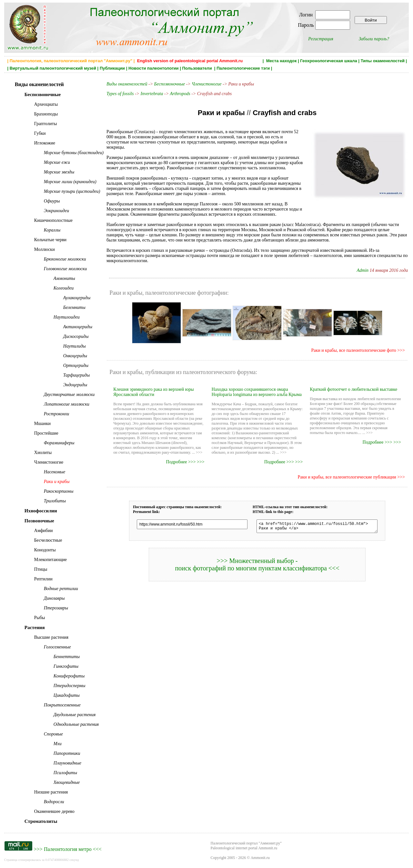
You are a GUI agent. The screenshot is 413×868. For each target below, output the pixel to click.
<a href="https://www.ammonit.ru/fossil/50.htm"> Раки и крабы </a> (317, 527)
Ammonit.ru (260, 858)
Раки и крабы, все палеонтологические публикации (347, 477)
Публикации (112, 68)
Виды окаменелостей (127, 84)
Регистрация (321, 39)
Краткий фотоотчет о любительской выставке (353, 389)
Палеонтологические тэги (243, 68)
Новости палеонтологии (154, 68)
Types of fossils (120, 94)
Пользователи (197, 68)
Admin (363, 270)
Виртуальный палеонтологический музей (53, 68)
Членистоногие (206, 84)
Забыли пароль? (374, 39)
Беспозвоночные (170, 84)
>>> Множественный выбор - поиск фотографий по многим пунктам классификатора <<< (257, 566)
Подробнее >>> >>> (185, 462)
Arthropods (180, 94)
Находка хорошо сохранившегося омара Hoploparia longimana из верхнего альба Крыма (257, 392)
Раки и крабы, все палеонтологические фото (354, 350)
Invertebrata (152, 94)
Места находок (282, 61)
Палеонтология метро (68, 849)
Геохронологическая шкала (328, 61)
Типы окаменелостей (383, 61)
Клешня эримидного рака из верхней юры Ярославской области (153, 392)
